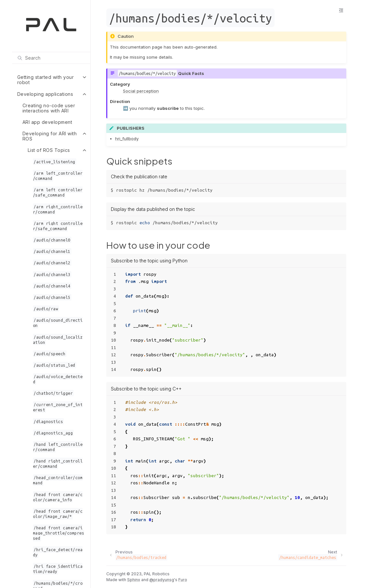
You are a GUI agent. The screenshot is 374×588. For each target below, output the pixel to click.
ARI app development (47, 122)
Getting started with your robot (46, 80)
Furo (183, 580)
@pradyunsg (162, 580)
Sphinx (134, 580)
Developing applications (45, 94)
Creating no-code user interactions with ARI (49, 108)
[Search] (51, 58)
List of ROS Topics (49, 150)
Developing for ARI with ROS (50, 136)
